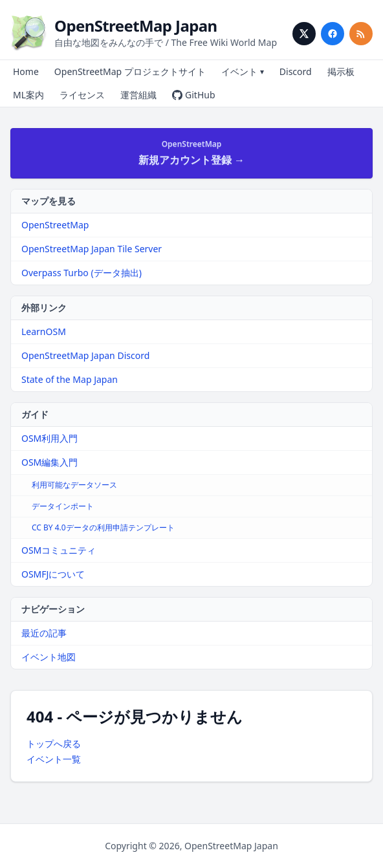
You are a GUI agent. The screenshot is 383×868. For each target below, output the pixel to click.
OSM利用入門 (49, 438)
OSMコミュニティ (59, 550)
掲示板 (341, 71)
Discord (296, 71)
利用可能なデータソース (74, 485)
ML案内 (28, 95)
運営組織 (138, 95)
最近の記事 (44, 633)
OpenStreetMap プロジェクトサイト (130, 71)
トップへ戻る (54, 743)
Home (26, 71)
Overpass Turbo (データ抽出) (82, 273)
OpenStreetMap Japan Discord (85, 355)
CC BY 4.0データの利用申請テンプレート (103, 527)
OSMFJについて (53, 574)
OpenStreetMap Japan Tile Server (92, 249)
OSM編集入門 (49, 462)
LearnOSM (44, 331)
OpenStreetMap (55, 225)
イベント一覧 (54, 759)
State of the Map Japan (70, 379)
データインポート (63, 506)
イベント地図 (49, 657)
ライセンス (82, 95)
